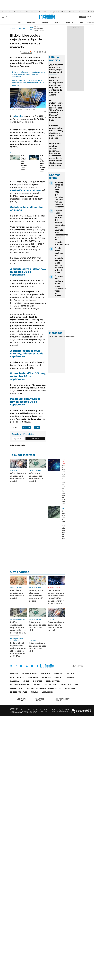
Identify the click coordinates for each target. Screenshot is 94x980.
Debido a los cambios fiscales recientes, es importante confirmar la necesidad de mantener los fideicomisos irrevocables (56, 155)
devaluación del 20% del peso (25, 190)
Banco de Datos (17, 677)
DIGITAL (21, 700)
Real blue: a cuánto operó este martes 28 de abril (17, 594)
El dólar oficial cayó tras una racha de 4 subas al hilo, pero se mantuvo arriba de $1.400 (59, 260)
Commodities (64, 337)
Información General (20, 685)
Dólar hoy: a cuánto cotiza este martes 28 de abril (36, 477)
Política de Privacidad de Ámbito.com (44, 688)
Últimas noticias (30, 674)
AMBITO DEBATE (63, 700)
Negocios (69, 22)
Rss (77, 685)
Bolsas (58, 337)
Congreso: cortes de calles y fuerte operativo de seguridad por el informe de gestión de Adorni (56, 86)
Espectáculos (50, 685)
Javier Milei (42, 12)
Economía (31, 22)
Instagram (21, 666)
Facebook (16, 666)
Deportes (38, 681)
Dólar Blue (31, 29)
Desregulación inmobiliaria (57, 12)
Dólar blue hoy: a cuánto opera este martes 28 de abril (18, 477)
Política (57, 22)
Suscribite (35, 439)
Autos (37, 685)
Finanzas (44, 22)
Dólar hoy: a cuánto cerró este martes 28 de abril (24, 163)
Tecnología (66, 685)
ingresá (89, 17)
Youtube (32, 666)
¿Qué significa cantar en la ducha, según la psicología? (56, 68)
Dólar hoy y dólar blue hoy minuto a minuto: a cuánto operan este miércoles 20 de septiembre (29, 74)
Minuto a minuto (55, 587)
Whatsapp (38, 666)
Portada (14, 674)
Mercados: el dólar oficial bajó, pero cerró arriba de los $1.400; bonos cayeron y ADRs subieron (28, 83)
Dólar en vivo (18, 12)
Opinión (82, 22)
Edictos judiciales (19, 692)
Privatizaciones (31, 12)
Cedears (72, 337)
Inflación (72, 12)
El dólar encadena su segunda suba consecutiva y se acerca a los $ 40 (18, 627)
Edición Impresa (53, 681)
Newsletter (89, 22)
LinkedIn (27, 666)
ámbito (13, 29)
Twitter (11, 666)
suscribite (83, 17)
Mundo (26, 681)
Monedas (52, 337)
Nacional (15, 681)
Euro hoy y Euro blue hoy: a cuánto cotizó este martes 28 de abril (37, 596)
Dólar (19, 22)
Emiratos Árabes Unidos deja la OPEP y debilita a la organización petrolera (56, 132)
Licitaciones (47, 692)
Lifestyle (70, 677)
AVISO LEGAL (70, 688)
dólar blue (18, 116)
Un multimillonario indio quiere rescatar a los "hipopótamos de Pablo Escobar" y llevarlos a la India (56, 110)
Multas (34, 692)
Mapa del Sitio (17, 688)
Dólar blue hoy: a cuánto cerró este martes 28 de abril (43, 164)
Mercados (81, 12)
